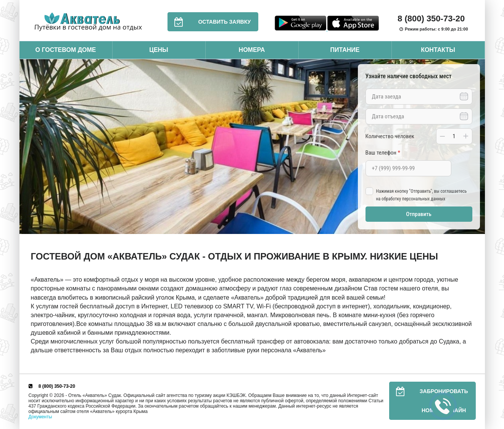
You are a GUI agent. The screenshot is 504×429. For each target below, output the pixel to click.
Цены (159, 50)
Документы (40, 417)
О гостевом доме (65, 50)
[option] (252, 147)
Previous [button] (27, 147)
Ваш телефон (383, 153)
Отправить (419, 214)
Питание (345, 50)
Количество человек (390, 136)
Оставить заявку (209, 22)
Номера (252, 50)
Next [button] (477, 147)
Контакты (438, 50)
